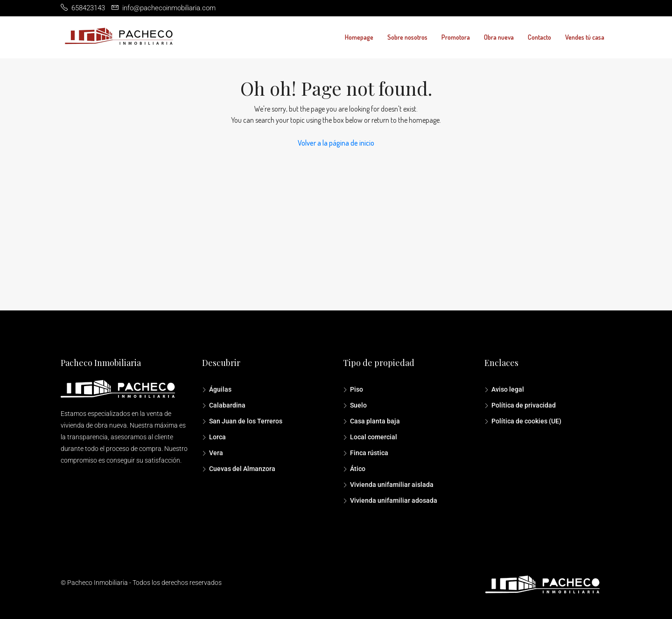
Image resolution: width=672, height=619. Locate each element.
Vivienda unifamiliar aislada (392, 485)
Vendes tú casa (585, 37)
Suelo (358, 405)
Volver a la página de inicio (336, 143)
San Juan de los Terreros (246, 421)
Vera (216, 453)
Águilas (220, 389)
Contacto (539, 37)
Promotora (456, 37)
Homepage (359, 37)
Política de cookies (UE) (526, 421)
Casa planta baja (375, 421)
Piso (357, 389)
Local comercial (374, 437)
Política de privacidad (524, 405)
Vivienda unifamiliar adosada (394, 500)
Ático (358, 469)
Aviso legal (508, 389)
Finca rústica (369, 453)
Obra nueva (499, 37)
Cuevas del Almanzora (242, 469)
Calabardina (227, 405)
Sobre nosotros (407, 37)
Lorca (217, 437)
